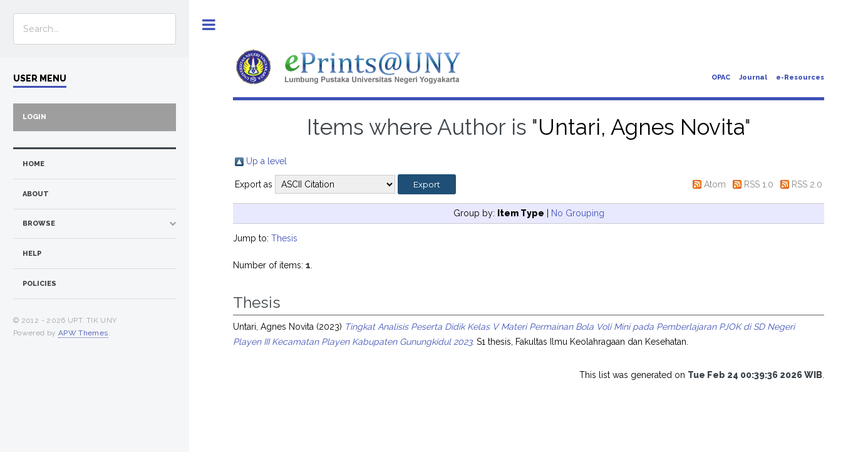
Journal (753, 77)
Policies (39, 284)
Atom (715, 184)
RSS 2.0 (807, 184)
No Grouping (578, 213)
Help (32, 254)
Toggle (209, 25)
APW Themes (83, 333)
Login (34, 117)
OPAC (721, 77)
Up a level (266, 161)
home (34, 164)
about (36, 194)
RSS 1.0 (759, 184)
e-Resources (800, 77)
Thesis (284, 238)
